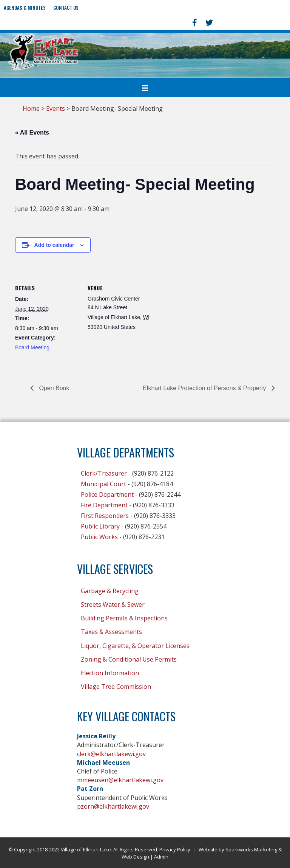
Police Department (107, 494)
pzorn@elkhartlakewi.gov (113, 806)
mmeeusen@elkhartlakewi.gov (120, 780)
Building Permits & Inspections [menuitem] (124, 618)
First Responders (105, 516)
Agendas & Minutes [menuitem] (25, 8)
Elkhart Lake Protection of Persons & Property (205, 388)
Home (31, 108)
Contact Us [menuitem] (66, 8)
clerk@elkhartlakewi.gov (111, 754)
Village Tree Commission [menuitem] (116, 687)
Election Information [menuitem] (110, 673)
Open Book (53, 388)
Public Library (100, 526)
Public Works (99, 537)
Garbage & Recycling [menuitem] (110, 591)
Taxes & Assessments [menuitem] (111, 632)
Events (56, 108)
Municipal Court (103, 484)
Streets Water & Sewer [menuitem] (113, 604)
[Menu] (145, 88)
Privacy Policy (175, 849)
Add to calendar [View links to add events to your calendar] (54, 245)
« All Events (32, 133)
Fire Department (104, 505)
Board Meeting (32, 347)
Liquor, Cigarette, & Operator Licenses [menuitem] (135, 646)
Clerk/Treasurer (104, 473)
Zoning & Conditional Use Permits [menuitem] (129, 659)
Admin (161, 857)
